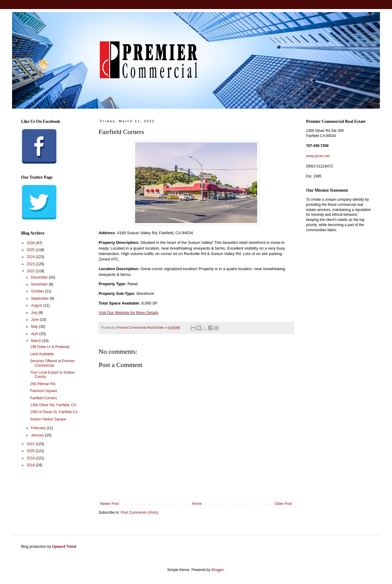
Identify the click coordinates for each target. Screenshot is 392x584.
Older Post (283, 504)
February (39, 428)
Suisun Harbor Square (48, 419)
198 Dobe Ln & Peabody (50, 347)
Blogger (218, 570)
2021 (31, 444)
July (35, 313)
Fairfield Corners (44, 398)
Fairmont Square (44, 391)
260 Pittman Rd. (43, 384)
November (40, 284)
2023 (31, 264)
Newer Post (109, 504)
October (38, 291)
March (37, 341)
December (40, 277)
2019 (31, 458)
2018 (31, 465)
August (37, 305)
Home (197, 504)
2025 (31, 250)
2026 (31, 243)
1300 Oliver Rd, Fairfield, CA (53, 405)
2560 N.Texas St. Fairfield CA (54, 412)
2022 (31, 271)
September (40, 298)
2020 (31, 451)
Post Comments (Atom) (139, 512)
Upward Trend (64, 547)
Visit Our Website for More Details (128, 313)
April (35, 334)
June (35, 320)
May (35, 327)
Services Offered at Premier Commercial (52, 363)
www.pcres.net (318, 156)
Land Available (42, 354)
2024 (31, 257)
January (38, 435)
